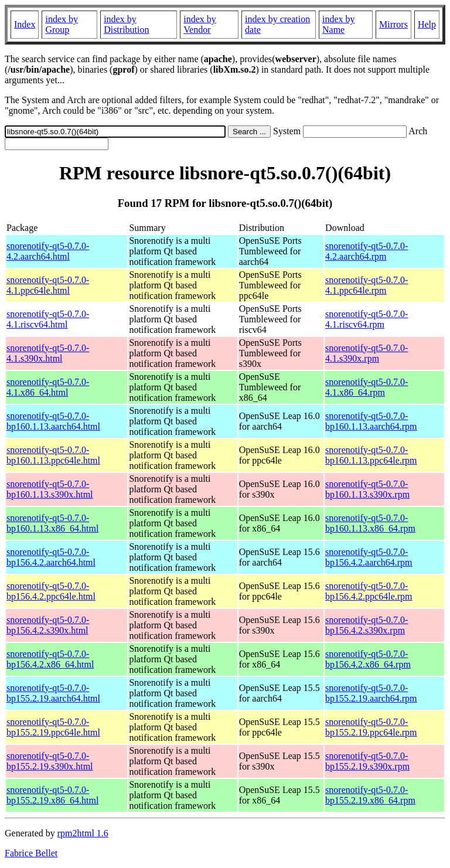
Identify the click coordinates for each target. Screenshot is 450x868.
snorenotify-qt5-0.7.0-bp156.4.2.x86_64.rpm (368, 659)
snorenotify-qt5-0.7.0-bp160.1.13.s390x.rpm (367, 489)
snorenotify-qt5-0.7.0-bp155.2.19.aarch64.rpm (371, 693)
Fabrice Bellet (31, 853)
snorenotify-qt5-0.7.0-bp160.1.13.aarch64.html (53, 421)
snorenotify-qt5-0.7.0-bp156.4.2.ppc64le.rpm (369, 591)
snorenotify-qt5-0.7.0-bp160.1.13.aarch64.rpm (371, 421)
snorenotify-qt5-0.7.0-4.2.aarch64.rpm (367, 251)
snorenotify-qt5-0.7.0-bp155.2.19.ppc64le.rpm (371, 727)
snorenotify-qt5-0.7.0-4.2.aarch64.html (48, 251)
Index (25, 24)
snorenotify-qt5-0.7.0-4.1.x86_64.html (48, 387)
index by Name (339, 24)
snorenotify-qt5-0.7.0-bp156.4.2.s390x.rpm (367, 625)
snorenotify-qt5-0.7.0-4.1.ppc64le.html (48, 285)
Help (427, 24)
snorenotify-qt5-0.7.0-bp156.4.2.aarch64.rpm (369, 557)
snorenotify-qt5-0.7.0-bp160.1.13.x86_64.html (52, 523)
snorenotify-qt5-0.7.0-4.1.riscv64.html (48, 319)
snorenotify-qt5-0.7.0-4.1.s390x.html (48, 353)
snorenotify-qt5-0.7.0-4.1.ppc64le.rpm (367, 285)
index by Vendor (200, 24)
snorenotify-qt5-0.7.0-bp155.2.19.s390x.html (50, 761)
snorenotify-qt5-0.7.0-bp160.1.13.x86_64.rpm (370, 523)
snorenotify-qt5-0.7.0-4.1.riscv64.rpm (367, 319)
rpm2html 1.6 (83, 833)
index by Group (62, 24)
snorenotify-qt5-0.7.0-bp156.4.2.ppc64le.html (51, 591)
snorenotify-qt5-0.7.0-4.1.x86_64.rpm (367, 387)
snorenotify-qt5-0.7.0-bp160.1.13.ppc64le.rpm (371, 455)
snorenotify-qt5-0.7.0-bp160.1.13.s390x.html (50, 489)
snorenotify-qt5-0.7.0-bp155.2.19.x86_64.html (52, 795)
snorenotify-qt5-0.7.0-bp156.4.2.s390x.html (48, 625)
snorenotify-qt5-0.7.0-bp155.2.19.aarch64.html (53, 693)
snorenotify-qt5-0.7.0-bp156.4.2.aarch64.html (51, 557)
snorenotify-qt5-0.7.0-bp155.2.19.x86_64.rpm (370, 795)
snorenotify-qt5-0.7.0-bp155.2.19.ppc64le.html (53, 727)
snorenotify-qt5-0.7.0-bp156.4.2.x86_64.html (50, 659)
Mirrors (393, 24)
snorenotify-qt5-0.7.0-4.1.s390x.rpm (367, 353)
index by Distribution (126, 24)
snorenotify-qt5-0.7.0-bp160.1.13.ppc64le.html (53, 455)
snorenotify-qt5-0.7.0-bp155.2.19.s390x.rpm (367, 761)
